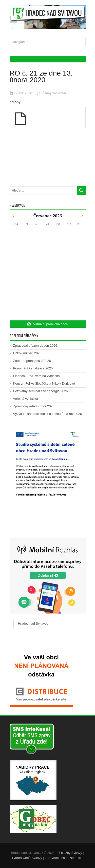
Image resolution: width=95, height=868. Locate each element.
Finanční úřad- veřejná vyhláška (36, 376)
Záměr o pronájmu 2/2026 (32, 361)
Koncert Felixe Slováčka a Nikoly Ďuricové (44, 383)
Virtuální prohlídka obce (47, 324)
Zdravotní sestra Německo (64, 858)
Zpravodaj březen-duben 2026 (35, 346)
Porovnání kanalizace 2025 (33, 368)
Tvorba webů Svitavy (27, 858)
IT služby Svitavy (70, 853)
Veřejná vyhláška (26, 399)
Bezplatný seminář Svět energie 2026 (41, 391)
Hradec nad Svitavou (33, 624)
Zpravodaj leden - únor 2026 (34, 406)
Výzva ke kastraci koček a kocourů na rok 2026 (48, 414)
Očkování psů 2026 (27, 353)
